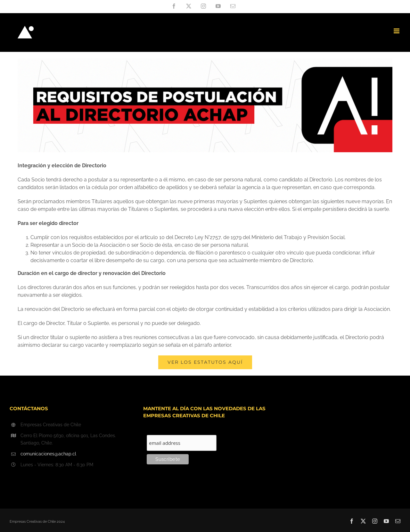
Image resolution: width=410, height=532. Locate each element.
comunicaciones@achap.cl (48, 454)
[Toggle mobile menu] (397, 31)
